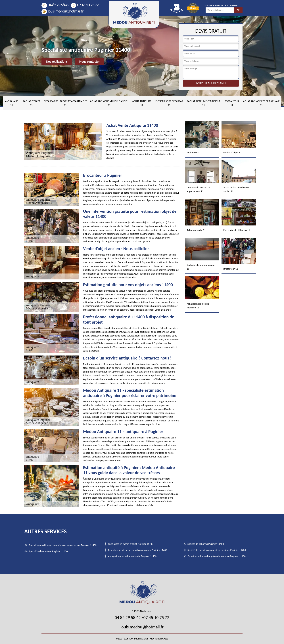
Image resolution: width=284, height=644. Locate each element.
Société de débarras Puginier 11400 (206, 544)
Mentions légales (159, 639)
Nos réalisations (57, 62)
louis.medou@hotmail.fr (62, 11)
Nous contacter (90, 62)
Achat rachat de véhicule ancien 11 (109, 103)
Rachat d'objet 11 (31, 103)
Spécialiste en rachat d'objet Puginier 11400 (131, 544)
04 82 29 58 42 (55, 5)
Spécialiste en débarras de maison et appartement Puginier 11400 (63, 545)
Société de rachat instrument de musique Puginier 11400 (217, 550)
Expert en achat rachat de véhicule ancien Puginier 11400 (138, 550)
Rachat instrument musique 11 (203, 103)
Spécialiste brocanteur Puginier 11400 (48, 551)
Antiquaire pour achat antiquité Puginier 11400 (132, 556)
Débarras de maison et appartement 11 (65, 103)
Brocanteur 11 (232, 103)
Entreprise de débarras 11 (169, 103)
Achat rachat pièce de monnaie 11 (261, 103)
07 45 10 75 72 (85, 5)
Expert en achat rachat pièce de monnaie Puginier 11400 (217, 556)
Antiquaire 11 (12, 103)
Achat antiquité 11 (142, 103)
